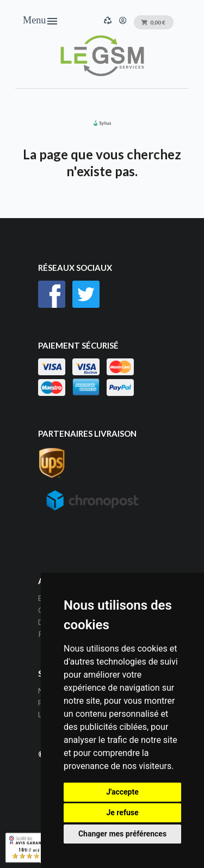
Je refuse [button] (122, 813)
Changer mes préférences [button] (122, 834)
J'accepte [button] (122, 792)
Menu (41, 21)
